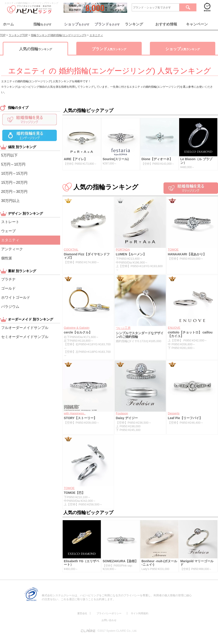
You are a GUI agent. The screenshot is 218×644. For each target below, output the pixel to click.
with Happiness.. (75, 413)
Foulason (122, 413)
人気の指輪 (36, 49)
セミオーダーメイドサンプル (25, 337)
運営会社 (82, 613)
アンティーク (12, 249)
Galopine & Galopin (77, 328)
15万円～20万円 (14, 183)
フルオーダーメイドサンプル (25, 328)
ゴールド (8, 288)
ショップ (183, 49)
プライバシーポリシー (109, 613)
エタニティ (10, 240)
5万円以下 (9, 155)
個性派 (7, 258)
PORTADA (123, 250)
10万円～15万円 (14, 173)
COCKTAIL (71, 250)
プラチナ (8, 279)
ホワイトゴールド (16, 297)
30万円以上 (10, 201)
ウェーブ (8, 231)
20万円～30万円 (14, 192)
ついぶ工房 (123, 328)
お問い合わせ (109, 620)
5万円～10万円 (13, 164)
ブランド (109, 49)
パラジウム (10, 307)
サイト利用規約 (140, 613)
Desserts (174, 413)
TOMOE (173, 250)
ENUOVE (174, 328)
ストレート (10, 222)
